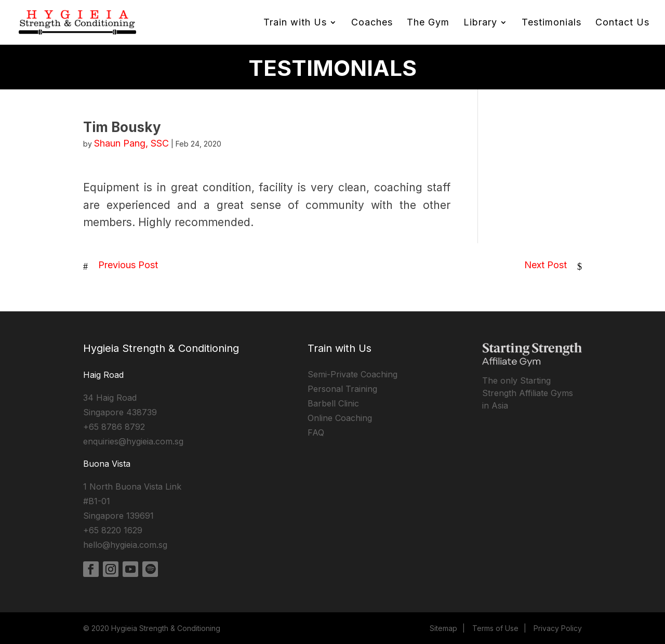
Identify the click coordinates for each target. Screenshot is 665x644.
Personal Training (342, 389)
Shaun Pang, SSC (131, 143)
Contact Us (622, 23)
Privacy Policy (558, 628)
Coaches (372, 23)
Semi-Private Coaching (353, 374)
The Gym (428, 23)
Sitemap (443, 628)
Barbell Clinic (333, 403)
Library (480, 23)
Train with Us (295, 23)
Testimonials (551, 23)
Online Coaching (340, 418)
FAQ (316, 432)
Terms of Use (495, 628)
